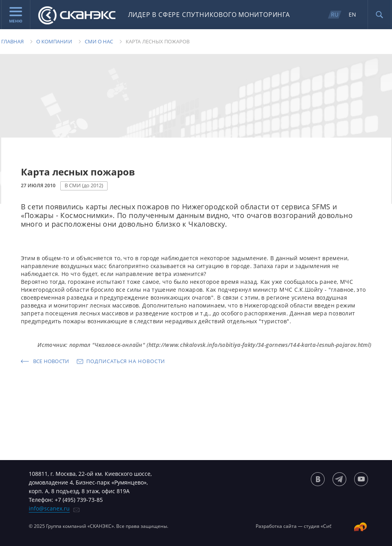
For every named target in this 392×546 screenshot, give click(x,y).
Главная (12, 41)
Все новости (51, 361)
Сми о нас (99, 41)
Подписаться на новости (126, 361)
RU (335, 14)
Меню (16, 15)
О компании (54, 41)
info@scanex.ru (49, 508)
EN (352, 14)
